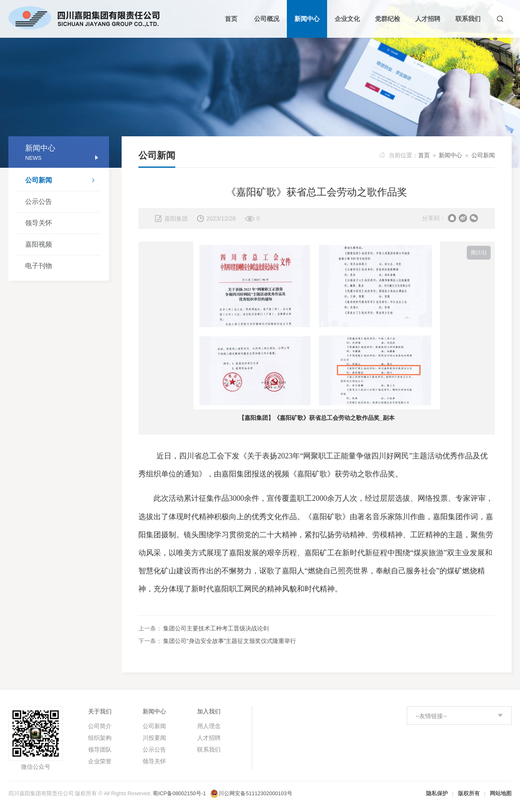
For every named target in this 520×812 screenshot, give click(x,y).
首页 (424, 155)
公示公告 (39, 202)
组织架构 (100, 738)
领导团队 (100, 750)
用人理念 (209, 726)
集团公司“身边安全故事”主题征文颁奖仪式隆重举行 (230, 641)
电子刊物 (39, 266)
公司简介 (100, 726)
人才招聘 (209, 738)
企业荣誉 (100, 761)
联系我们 (209, 750)
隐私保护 (437, 794)
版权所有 (469, 794)
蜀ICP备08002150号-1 (179, 794)
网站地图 (501, 794)
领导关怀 (39, 223)
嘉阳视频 (39, 244)
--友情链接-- (431, 716)
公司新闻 (63, 181)
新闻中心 (450, 155)
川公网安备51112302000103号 (255, 794)
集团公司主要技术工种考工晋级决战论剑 (216, 628)
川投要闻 (154, 738)
